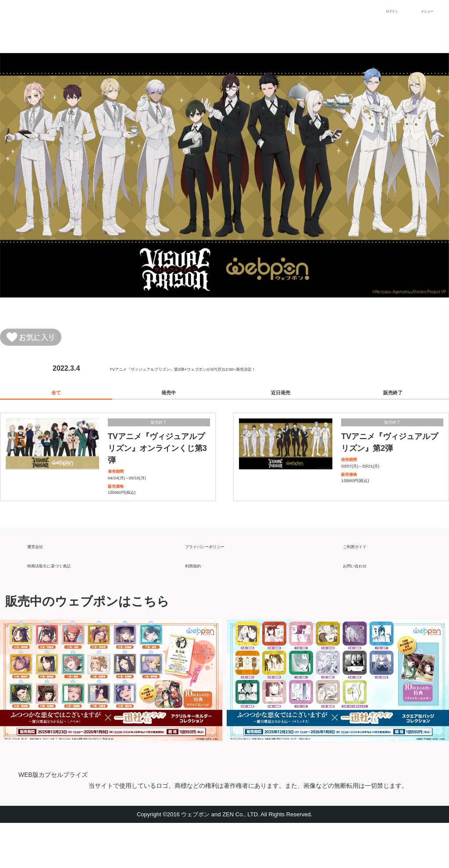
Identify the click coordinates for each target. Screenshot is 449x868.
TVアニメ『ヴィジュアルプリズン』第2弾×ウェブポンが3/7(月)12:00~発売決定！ (238, 372)
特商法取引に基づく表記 (66, 606)
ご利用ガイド (364, 587)
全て (56, 401)
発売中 (168, 401)
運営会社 (41, 587)
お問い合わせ (364, 606)
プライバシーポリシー (220, 587)
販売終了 (393, 401)
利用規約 (199, 606)
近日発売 (281, 401)
